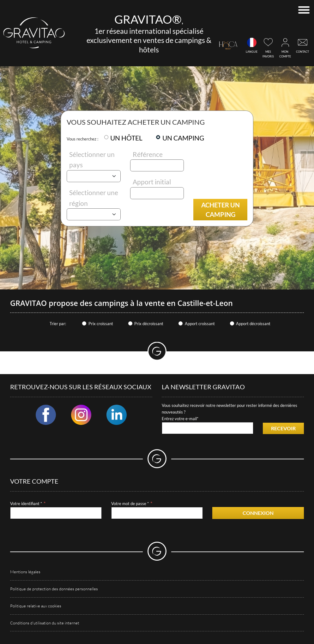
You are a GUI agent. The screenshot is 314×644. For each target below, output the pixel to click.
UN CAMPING (183, 138)
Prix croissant (101, 324)
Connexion (258, 513)
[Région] (94, 214)
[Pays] (94, 176)
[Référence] (157, 165)
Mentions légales (25, 572)
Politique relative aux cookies (36, 606)
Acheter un (220, 210)
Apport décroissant (253, 324)
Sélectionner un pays (92, 160)
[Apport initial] (157, 193)
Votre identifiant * (26, 504)
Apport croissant (200, 324)
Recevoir (283, 428)
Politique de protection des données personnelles (54, 589)
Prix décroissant (149, 324)
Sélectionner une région (94, 198)
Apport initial (152, 182)
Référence (148, 154)
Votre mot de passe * (130, 504)
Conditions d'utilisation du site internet (45, 623)
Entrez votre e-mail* (180, 419)
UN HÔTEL (126, 138)
